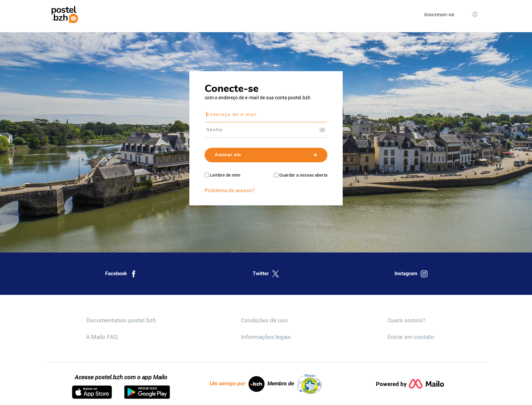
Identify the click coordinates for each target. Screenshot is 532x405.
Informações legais (266, 337)
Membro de (295, 384)
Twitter (266, 274)
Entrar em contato (411, 337)
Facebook (121, 274)
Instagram (411, 274)
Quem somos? (406, 320)
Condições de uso (264, 320)
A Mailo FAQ (102, 337)
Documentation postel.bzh (121, 320)
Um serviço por (237, 384)
